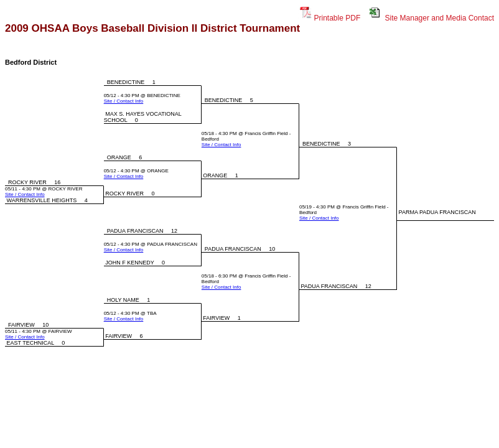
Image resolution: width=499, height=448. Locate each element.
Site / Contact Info (124, 101)
